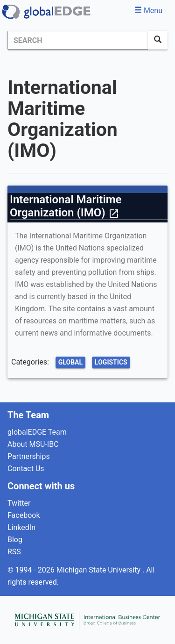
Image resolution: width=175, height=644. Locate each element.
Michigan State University (99, 570)
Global (70, 362)
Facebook (24, 515)
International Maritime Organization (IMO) (66, 206)
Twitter (19, 503)
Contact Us (26, 469)
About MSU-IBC (33, 444)
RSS (14, 552)
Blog (15, 540)
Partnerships (29, 456)
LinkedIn (21, 527)
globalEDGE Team (37, 432)
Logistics (111, 362)
